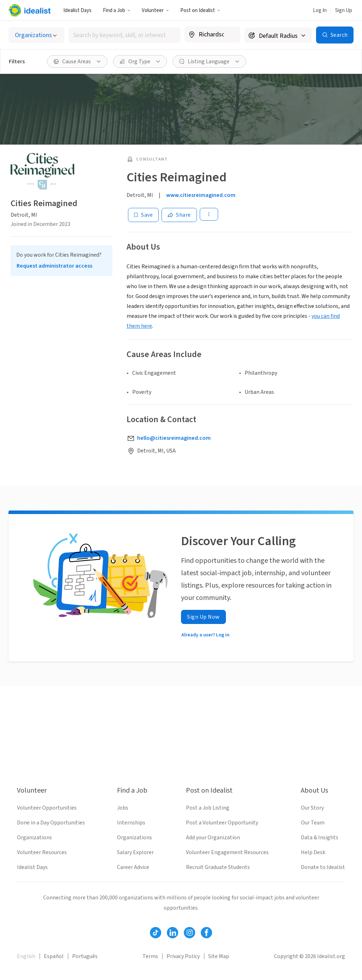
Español (54, 956)
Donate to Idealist (323, 867)
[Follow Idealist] (156, 933)
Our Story (312, 808)
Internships (131, 823)
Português (85, 956)
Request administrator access (54, 266)
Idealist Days (77, 10)
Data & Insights (320, 838)
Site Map (219, 956)
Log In (320, 10)
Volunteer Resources (42, 852)
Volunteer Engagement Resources (227, 852)
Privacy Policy (183, 956)
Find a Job (117, 10)
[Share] (179, 215)
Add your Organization (213, 838)
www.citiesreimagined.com (201, 195)
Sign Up (344, 10)
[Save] (143, 215)
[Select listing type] (36, 35)
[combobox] (124, 35)
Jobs (123, 808)
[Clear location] (230, 35)
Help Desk (313, 852)
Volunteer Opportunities (47, 808)
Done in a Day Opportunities (51, 823)
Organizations (34, 838)
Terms (150, 956)
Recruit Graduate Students (218, 867)
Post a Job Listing (208, 808)
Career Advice (133, 867)
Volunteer (155, 10)
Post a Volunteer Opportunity (222, 823)
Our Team (313, 823)
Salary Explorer (135, 852)
